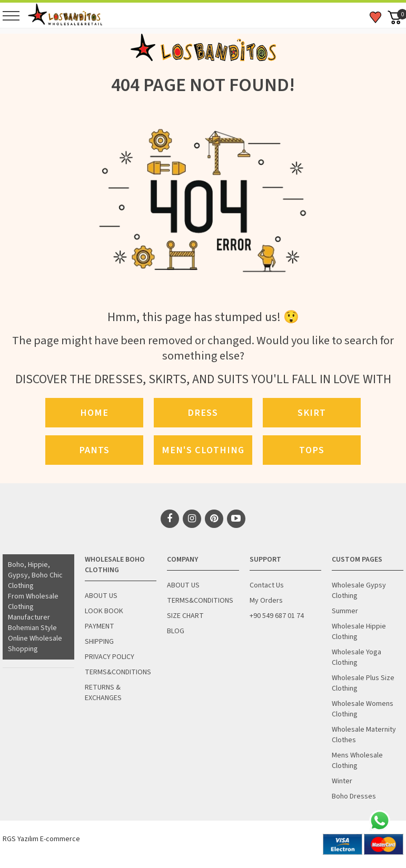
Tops (312, 450)
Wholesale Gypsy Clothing (359, 591)
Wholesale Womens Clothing (363, 709)
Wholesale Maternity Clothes (364, 735)
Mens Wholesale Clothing (357, 761)
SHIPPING (99, 642)
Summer (345, 611)
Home (94, 413)
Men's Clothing (203, 450)
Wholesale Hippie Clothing (359, 632)
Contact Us (267, 585)
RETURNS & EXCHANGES (103, 693)
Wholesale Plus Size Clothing (363, 683)
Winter (342, 781)
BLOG (176, 631)
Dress (203, 413)
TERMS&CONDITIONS (118, 672)
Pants (94, 450)
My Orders (266, 601)
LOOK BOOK (104, 611)
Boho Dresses (354, 796)
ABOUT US (101, 596)
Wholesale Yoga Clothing (357, 657)
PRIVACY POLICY (110, 657)
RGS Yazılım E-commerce (41, 839)
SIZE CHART (185, 616)
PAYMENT (100, 626)
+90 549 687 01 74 (277, 616)
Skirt (312, 413)
